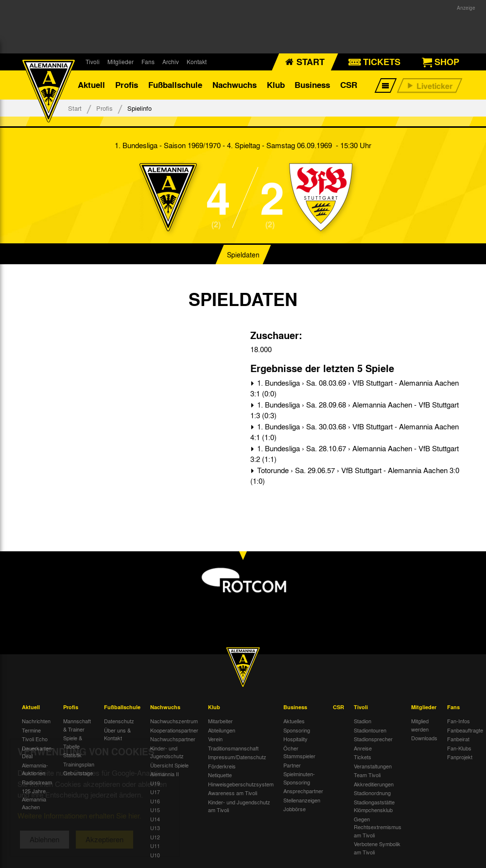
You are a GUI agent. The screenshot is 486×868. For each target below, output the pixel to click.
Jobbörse (295, 809)
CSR (349, 85)
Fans (148, 62)
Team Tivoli (367, 775)
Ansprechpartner (303, 791)
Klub (276, 85)
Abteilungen (222, 730)
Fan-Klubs (459, 748)
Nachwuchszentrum (174, 721)
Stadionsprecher (373, 739)
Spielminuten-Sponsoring (299, 778)
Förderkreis (222, 766)
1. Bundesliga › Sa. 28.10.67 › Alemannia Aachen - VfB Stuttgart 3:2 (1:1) (355, 454)
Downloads (424, 738)
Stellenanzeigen (302, 800)
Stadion (363, 721)
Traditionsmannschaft (233, 748)
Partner (292, 765)
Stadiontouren (370, 730)
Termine (31, 730)
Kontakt (197, 62)
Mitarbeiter (220, 721)
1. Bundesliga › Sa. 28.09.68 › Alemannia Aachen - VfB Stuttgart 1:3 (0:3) (355, 410)
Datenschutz (119, 721)
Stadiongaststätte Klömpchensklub (374, 806)
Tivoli (93, 62)
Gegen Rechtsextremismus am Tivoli (378, 827)
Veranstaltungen (373, 766)
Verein (215, 739)
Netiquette (220, 775)
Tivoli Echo (35, 739)
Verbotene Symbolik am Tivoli (377, 848)
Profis (127, 85)
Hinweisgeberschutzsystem (241, 784)
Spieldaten (243, 255)
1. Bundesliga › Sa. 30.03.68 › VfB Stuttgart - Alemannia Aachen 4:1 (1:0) (355, 432)
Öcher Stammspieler (299, 752)
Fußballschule (175, 85)
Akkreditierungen (374, 784)
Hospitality (295, 739)
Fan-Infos (459, 721)
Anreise (363, 748)
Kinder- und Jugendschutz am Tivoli (239, 806)
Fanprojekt (460, 757)
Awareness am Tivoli (233, 793)
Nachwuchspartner (173, 739)
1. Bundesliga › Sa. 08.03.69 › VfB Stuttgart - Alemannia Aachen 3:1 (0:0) (355, 388)
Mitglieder (121, 62)
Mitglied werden (420, 725)
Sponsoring (297, 730)
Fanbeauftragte (465, 730)
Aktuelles (294, 721)
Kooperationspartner (174, 730)
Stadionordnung (372, 793)
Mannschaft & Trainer (77, 725)
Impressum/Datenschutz (237, 757)
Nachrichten (36, 721)
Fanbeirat (458, 739)
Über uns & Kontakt (117, 734)
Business (312, 85)
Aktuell (91, 85)
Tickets (363, 757)
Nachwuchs (234, 85)
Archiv (171, 62)
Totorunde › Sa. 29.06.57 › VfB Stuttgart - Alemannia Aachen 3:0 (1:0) (355, 476)
